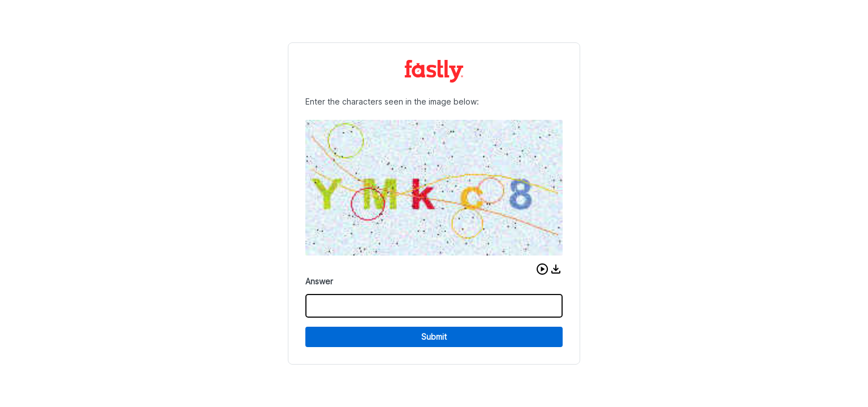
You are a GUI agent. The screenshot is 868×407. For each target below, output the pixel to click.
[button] (542, 269)
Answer (319, 281)
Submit (434, 337)
